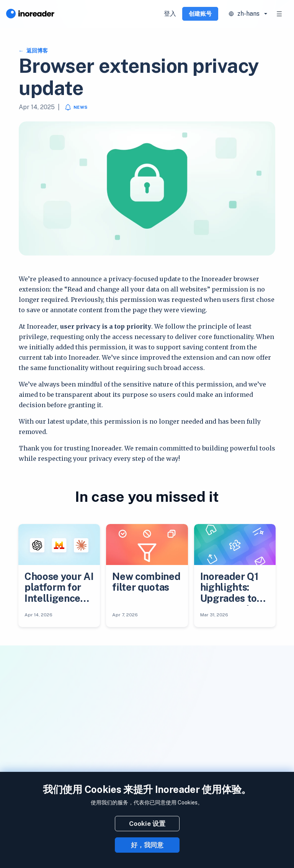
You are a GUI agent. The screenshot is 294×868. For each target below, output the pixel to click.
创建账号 (200, 14)
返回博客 (37, 51)
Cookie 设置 (147, 824)
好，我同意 (147, 845)
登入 (170, 14)
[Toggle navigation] (279, 14)
